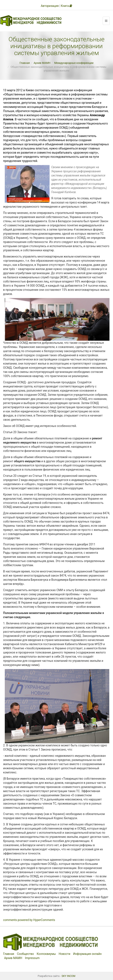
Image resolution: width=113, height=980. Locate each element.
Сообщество (26, 954)
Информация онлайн (87, 954)
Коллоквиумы (46, 954)
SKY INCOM (68, 976)
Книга (66, 6)
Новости (64, 954)
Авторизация (50, 6)
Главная (25, 63)
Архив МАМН (42, 63)
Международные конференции (74, 63)
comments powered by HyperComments (29, 920)
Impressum (32, 958)
